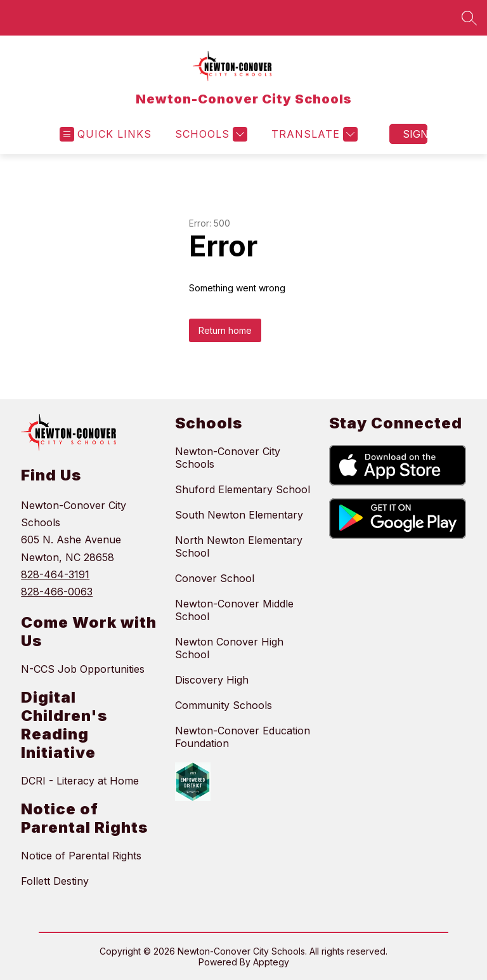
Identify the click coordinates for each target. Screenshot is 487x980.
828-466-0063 (57, 592)
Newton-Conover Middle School (234, 610)
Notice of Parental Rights (81, 856)
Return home (225, 330)
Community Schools (224, 705)
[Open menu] (106, 134)
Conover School (215, 578)
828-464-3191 (55, 574)
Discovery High (212, 680)
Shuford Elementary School (243, 489)
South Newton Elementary (239, 515)
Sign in (415, 134)
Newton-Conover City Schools (228, 458)
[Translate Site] (313, 134)
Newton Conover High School (229, 648)
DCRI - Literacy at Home (80, 781)
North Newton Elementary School (239, 546)
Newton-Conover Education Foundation (243, 737)
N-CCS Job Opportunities (83, 669)
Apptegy (271, 962)
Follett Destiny (55, 881)
